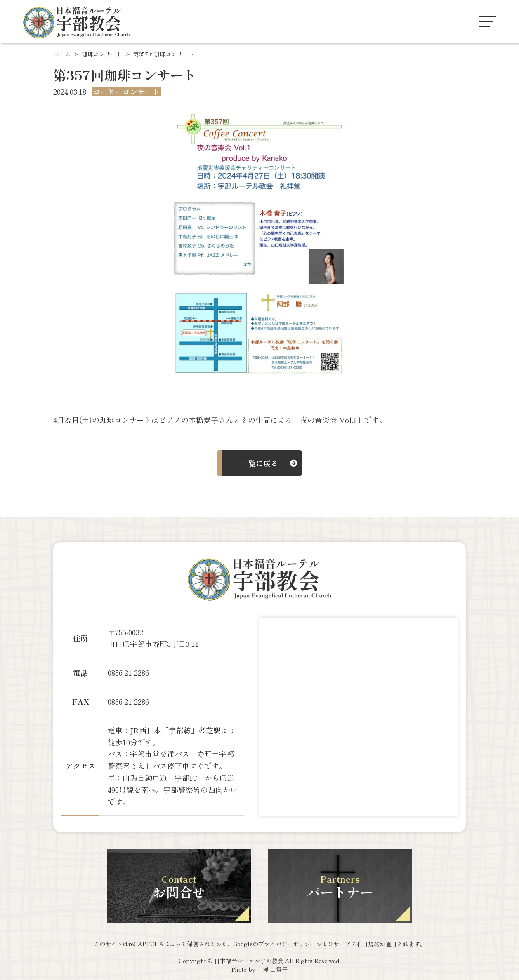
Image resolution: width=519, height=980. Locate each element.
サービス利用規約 (356, 944)
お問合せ (179, 887)
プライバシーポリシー (287, 944)
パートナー (340, 887)
